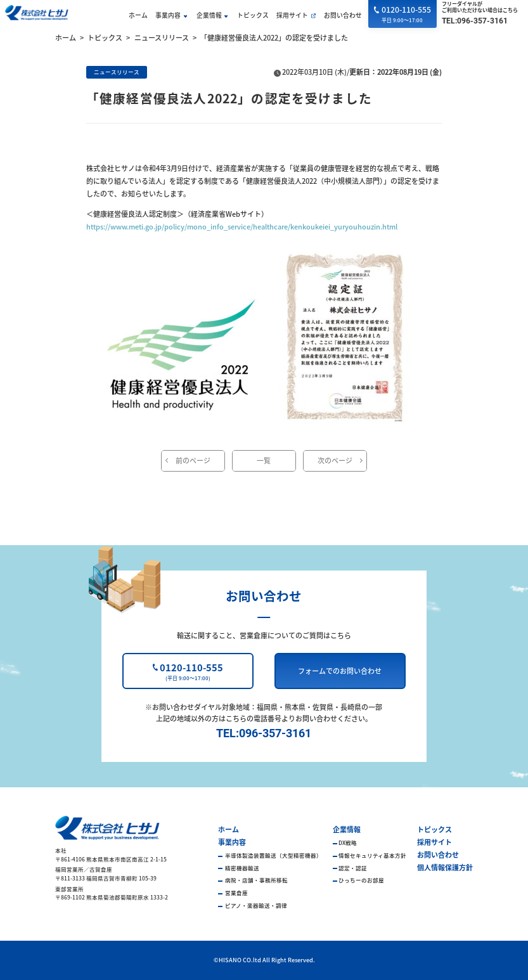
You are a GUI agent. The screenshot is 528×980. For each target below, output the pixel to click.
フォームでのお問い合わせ (340, 671)
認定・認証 (353, 868)
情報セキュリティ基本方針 (372, 855)
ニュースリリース (162, 37)
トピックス (253, 15)
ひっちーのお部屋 (361, 880)
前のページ (193, 460)
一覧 (264, 460)
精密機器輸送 (241, 868)
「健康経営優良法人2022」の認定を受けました (274, 37)
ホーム (138, 15)
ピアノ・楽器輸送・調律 (255, 905)
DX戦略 (348, 842)
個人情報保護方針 (445, 867)
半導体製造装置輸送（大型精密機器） (273, 855)
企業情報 (209, 15)
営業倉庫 (236, 893)
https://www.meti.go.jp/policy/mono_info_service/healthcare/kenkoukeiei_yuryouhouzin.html (242, 226)
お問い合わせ (343, 15)
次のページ (335, 460)
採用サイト (292, 15)
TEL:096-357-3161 (475, 21)
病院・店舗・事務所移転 (256, 880)
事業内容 (168, 15)
